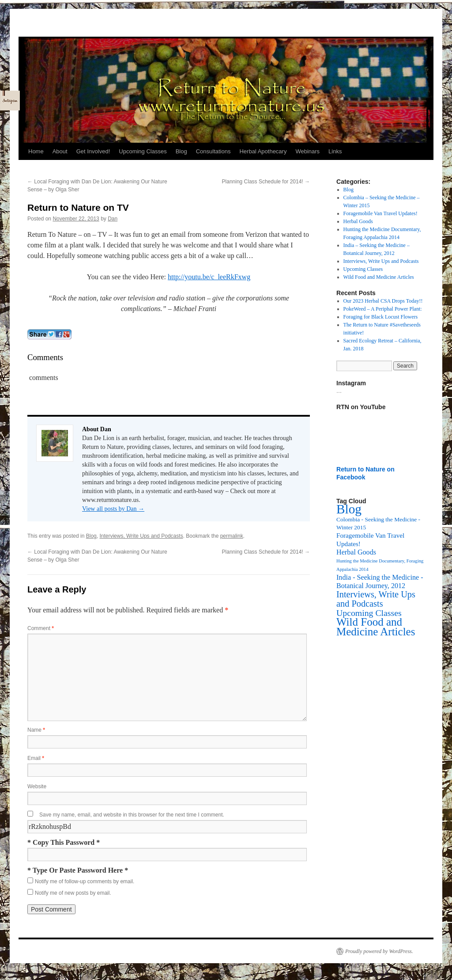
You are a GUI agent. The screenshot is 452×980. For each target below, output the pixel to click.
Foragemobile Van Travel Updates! (380, 213)
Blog (181, 151)
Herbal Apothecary (263, 151)
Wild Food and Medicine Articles (379, 277)
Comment (41, 628)
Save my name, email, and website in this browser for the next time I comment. (132, 815)
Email (36, 758)
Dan (113, 219)
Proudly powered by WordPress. (379, 951)
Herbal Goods (358, 221)
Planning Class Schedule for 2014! (266, 182)
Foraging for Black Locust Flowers (381, 317)
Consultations (213, 151)
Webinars (307, 151)
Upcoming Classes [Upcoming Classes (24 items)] (369, 613)
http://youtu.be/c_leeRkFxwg (209, 277)
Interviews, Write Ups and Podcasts (141, 536)
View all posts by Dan (113, 509)
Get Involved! (93, 151)
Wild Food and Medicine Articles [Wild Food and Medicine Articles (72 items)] (376, 627)
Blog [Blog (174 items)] (349, 509)
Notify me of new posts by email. (73, 893)
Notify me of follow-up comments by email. (85, 881)
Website (37, 786)
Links (335, 151)
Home (36, 151)
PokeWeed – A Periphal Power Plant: (383, 309)
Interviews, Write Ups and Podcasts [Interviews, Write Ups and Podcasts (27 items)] (376, 599)
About (60, 151)
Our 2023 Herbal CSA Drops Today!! (383, 301)
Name (36, 730)
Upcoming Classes (143, 151)
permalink (232, 536)
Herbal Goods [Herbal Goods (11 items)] (356, 552)
